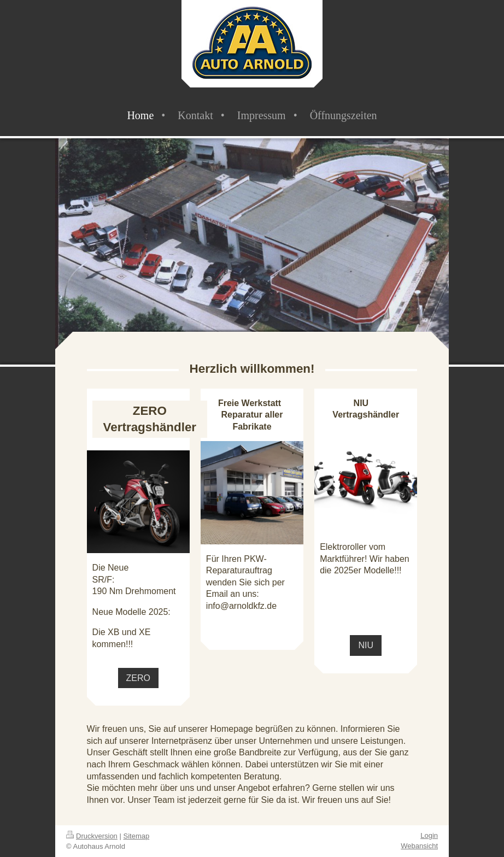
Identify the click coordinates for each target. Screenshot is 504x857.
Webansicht (419, 846)
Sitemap (137, 836)
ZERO (138, 678)
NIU (366, 645)
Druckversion (92, 836)
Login (429, 835)
